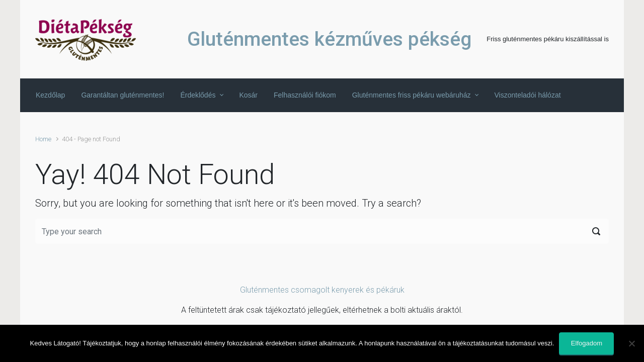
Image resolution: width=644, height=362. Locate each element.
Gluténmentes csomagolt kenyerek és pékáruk (322, 290)
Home (43, 139)
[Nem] (631, 343)
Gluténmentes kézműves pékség (329, 39)
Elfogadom (587, 343)
